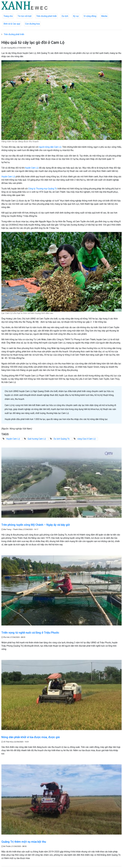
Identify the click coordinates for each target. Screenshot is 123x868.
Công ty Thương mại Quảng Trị (43, 189)
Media (104, 16)
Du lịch (65, 16)
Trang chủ (8, 16)
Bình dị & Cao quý (12, 24)
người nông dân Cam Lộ (50, 147)
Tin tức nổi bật (25, 16)
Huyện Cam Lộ (8, 177)
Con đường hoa (32, 24)
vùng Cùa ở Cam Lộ (86, 439)
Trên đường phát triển (47, 16)
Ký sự (76, 16)
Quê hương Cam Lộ (37, 439)
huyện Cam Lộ (32, 168)
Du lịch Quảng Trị (62, 439)
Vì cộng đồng (90, 16)
